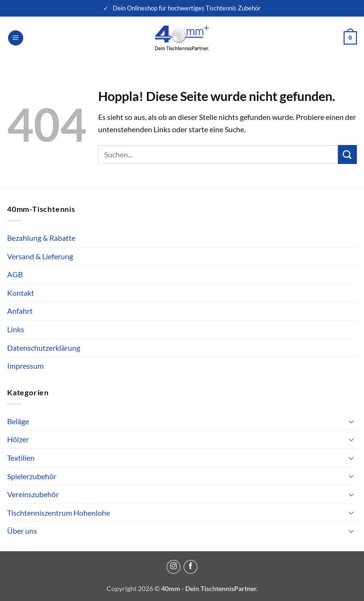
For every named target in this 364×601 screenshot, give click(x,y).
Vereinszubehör (33, 494)
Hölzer (18, 439)
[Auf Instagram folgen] (173, 567)
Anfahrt (20, 311)
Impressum (25, 366)
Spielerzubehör (32, 476)
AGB (15, 274)
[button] (16, 38)
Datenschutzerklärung (44, 348)
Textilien (21, 458)
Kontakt (21, 293)
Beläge (18, 421)
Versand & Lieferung (40, 256)
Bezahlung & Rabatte (41, 238)
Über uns (22, 531)
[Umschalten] (351, 421)
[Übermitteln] (347, 154)
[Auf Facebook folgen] (191, 567)
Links (16, 329)
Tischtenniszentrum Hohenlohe (59, 513)
